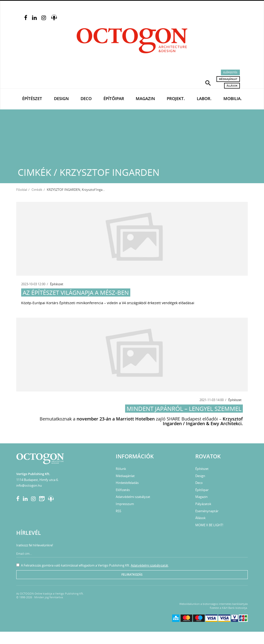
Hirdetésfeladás (127, 483)
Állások (232, 86)
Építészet (32, 98)
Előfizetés (230, 72)
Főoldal (22, 190)
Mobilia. (233, 98)
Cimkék (37, 190)
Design (61, 98)
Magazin (145, 98)
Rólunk (121, 469)
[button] (208, 83)
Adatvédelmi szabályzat (133, 497)
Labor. (204, 98)
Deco (86, 98)
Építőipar (114, 98)
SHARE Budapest (184, 419)
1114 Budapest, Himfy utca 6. (37, 480)
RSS (118, 511)
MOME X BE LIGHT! (209, 525)
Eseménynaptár (207, 511)
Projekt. (176, 98)
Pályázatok (203, 504)
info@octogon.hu (29, 485)
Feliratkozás (132, 575)
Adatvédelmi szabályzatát (149, 565)
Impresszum (125, 504)
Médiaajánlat (228, 79)
